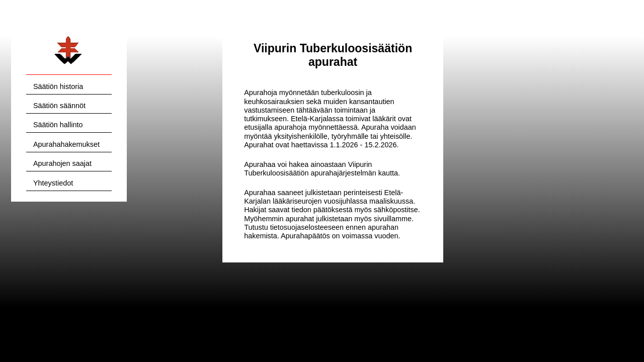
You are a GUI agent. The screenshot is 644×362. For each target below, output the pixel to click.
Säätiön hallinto (58, 125)
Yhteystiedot (53, 183)
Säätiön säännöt (59, 106)
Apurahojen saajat (62, 163)
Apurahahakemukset (66, 144)
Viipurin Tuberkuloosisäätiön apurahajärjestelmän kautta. (322, 169)
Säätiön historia (58, 86)
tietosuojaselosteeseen (307, 227)
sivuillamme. (394, 219)
